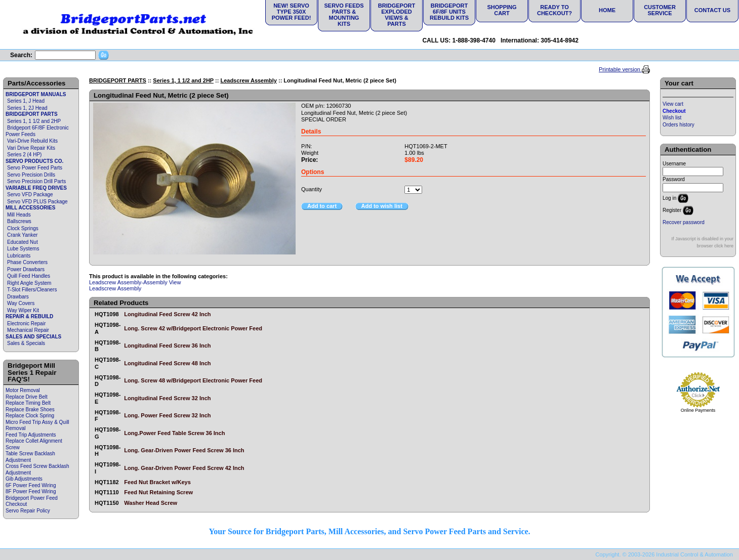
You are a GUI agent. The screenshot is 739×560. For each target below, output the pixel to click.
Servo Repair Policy (28, 511)
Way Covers (21, 303)
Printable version (620, 69)
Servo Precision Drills (31, 175)
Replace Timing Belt (28, 403)
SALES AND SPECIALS (33, 337)
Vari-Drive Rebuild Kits (32, 141)
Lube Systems (23, 249)
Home (607, 10)
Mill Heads (19, 215)
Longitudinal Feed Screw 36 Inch (167, 346)
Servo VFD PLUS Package (37, 202)
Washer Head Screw (151, 503)
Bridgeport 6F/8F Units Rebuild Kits (449, 12)
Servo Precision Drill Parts (36, 181)
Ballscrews (19, 221)
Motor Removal (23, 390)
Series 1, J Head (26, 101)
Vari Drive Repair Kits (31, 148)
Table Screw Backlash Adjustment (30, 457)
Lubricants (19, 256)
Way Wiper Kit (23, 310)
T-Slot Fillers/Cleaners (32, 290)
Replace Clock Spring (30, 416)
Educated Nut (23, 242)
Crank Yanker (22, 235)
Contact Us (712, 10)
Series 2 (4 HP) (24, 155)
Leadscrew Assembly (248, 80)
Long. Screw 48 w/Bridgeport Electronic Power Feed (193, 380)
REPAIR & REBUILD (29, 316)
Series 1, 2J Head (27, 108)
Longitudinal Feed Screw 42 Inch (167, 314)
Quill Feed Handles (29, 276)
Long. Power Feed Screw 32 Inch (167, 415)
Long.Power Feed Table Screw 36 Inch (174, 433)
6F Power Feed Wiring (31, 485)
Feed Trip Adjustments (31, 435)
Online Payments (698, 410)
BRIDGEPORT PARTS (32, 114)
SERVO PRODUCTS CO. (34, 161)
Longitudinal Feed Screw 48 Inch (167, 363)
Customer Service (660, 10)
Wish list (672, 118)
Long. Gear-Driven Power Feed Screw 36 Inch (184, 450)
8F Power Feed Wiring (31, 491)
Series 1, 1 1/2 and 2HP (34, 121)
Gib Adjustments (24, 479)
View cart (673, 104)
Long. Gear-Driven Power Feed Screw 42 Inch (184, 468)
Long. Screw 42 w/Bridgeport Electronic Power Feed (193, 328)
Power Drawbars (26, 269)
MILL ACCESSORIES (30, 208)
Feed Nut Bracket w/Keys (157, 482)
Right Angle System (29, 283)
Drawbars (18, 297)
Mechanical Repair (28, 330)
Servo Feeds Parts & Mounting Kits (344, 15)
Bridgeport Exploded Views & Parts (397, 15)
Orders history (679, 125)
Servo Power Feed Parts (35, 168)
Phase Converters (27, 262)
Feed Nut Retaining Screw (158, 492)
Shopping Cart (502, 10)
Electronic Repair (26, 324)
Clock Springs (23, 228)
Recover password (684, 222)
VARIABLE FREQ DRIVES (36, 188)
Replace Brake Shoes (30, 410)
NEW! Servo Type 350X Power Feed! (292, 12)
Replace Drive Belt (27, 397)
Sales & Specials (26, 343)
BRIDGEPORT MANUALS (36, 94)
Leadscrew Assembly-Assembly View (135, 282)
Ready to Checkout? (555, 10)
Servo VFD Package (30, 195)
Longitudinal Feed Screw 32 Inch (167, 398)
